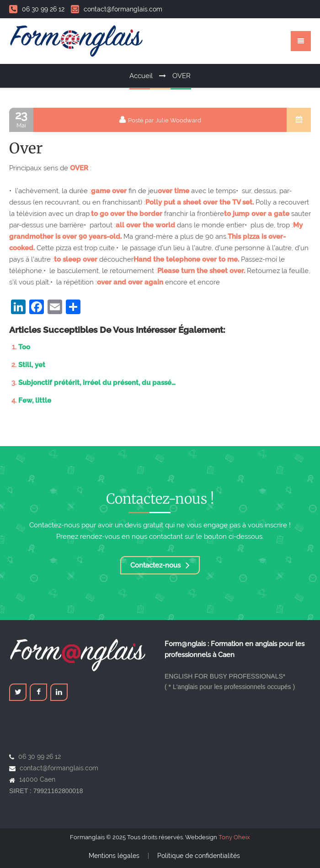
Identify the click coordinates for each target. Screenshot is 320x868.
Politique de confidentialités (199, 856)
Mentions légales (114, 856)
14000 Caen (37, 779)
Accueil (141, 76)
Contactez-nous (160, 565)
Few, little (35, 400)
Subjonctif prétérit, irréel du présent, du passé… (97, 383)
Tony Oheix (234, 837)
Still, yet (32, 365)
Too (24, 347)
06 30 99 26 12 (37, 9)
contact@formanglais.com (117, 9)
